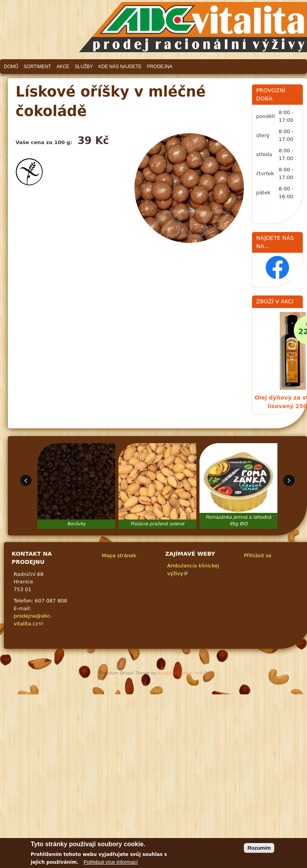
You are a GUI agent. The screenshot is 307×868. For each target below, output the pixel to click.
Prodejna (160, 67)
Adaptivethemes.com (183, 673)
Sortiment (37, 67)
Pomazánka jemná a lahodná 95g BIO (238, 521)
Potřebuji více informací (110, 865)
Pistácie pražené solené (157, 524)
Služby (84, 67)
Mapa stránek (119, 555)
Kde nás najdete (120, 67)
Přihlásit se (258, 555)
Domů (11, 67)
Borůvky (76, 524)
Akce (63, 67)
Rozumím (259, 851)
